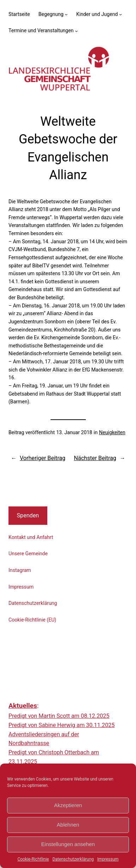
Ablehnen (68, 825)
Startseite (19, 14)
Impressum (108, 859)
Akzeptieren (68, 805)
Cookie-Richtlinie (33, 859)
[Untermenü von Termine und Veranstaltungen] (76, 30)
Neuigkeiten (112, 432)
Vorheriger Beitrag (43, 458)
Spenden (28, 515)
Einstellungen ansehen (68, 844)
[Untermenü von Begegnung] (66, 14)
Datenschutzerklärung (73, 859)
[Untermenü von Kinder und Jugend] (120, 14)
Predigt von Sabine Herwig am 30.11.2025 (62, 725)
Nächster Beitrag (95, 458)
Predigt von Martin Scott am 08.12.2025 (59, 716)
